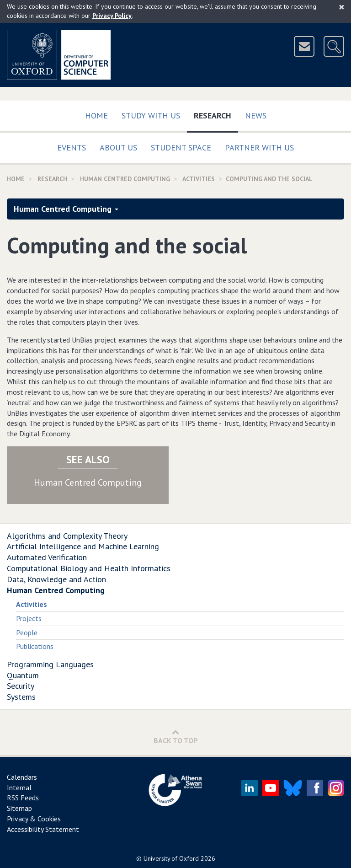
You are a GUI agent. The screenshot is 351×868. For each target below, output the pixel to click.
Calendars (22, 777)
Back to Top (176, 737)
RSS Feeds (23, 798)
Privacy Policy (112, 16)
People (27, 632)
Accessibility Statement (43, 829)
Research (216, 114)
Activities (32, 604)
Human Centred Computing (125, 179)
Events (72, 147)
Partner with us (259, 147)
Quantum (23, 675)
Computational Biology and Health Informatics (89, 568)
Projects (29, 618)
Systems (21, 697)
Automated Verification (47, 557)
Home (96, 115)
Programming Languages (50, 664)
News (256, 115)
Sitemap (19, 808)
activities (199, 179)
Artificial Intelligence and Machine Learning (83, 546)
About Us (118, 147)
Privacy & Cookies (34, 819)
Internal (19, 788)
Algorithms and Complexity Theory (67, 536)
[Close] (342, 7)
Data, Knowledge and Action (56, 579)
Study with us (151, 115)
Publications (35, 646)
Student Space (181, 147)
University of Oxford (171, 858)
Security (21, 686)
